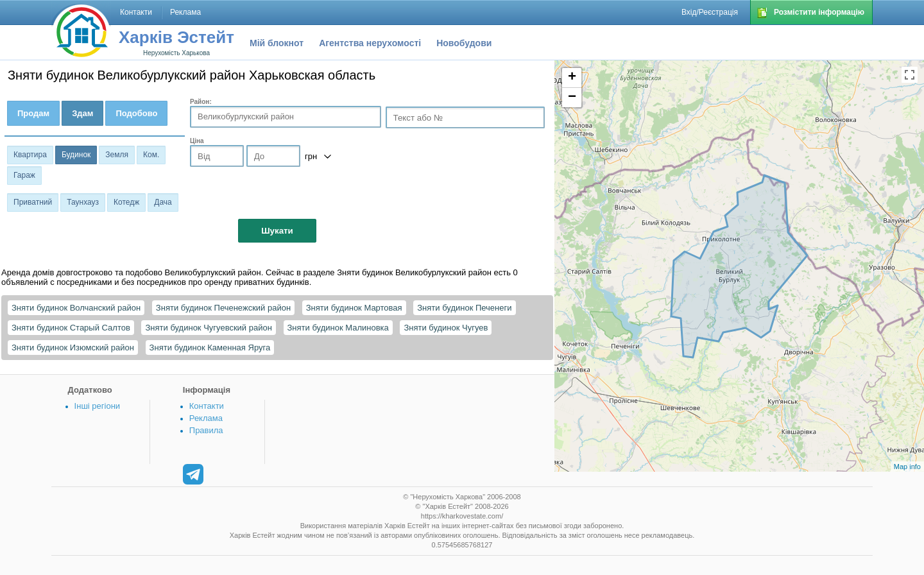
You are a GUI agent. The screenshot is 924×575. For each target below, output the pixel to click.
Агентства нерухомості (370, 43)
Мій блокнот (277, 43)
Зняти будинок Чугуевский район (208, 328)
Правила (206, 430)
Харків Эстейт (176, 37)
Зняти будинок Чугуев (446, 328)
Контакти (207, 406)
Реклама (206, 418)
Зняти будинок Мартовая (354, 308)
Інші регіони (97, 406)
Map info (907, 467)
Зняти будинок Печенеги (464, 308)
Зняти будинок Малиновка (338, 328)
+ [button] (572, 78)
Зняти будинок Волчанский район (76, 308)
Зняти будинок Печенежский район (223, 308)
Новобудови (464, 43)
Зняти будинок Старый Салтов (71, 328)
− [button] (572, 98)
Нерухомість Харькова (176, 53)
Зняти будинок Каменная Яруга (210, 348)
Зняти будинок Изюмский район (73, 348)
